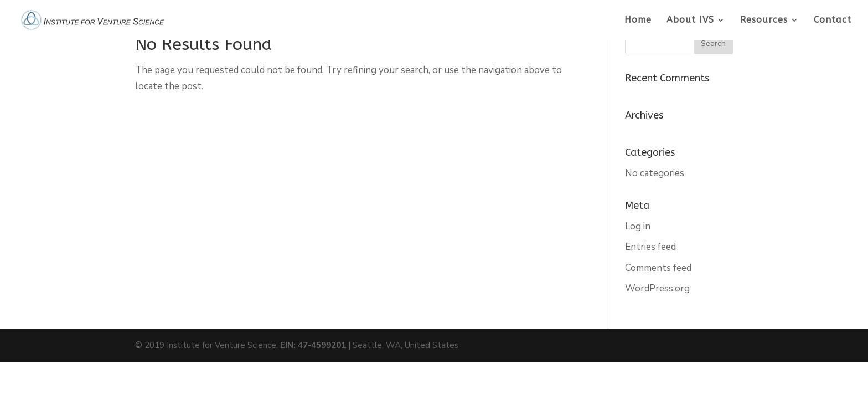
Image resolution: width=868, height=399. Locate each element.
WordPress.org (657, 288)
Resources (764, 21)
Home (638, 21)
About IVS (690, 21)
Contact (833, 21)
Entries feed (650, 247)
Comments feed (658, 268)
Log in (638, 226)
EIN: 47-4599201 (313, 345)
